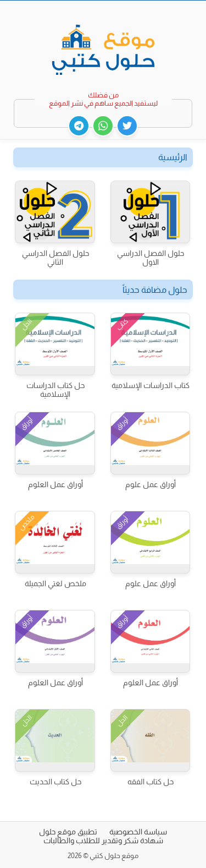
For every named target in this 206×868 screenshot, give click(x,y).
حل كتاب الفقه (151, 782)
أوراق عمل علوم (151, 484)
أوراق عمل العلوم (55, 484)
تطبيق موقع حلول (68, 832)
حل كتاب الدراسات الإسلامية (55, 390)
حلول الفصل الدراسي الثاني (55, 258)
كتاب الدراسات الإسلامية (151, 385)
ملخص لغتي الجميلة (55, 583)
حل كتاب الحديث (55, 782)
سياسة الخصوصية (138, 832)
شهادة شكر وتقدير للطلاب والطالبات (103, 840)
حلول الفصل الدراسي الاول (151, 258)
